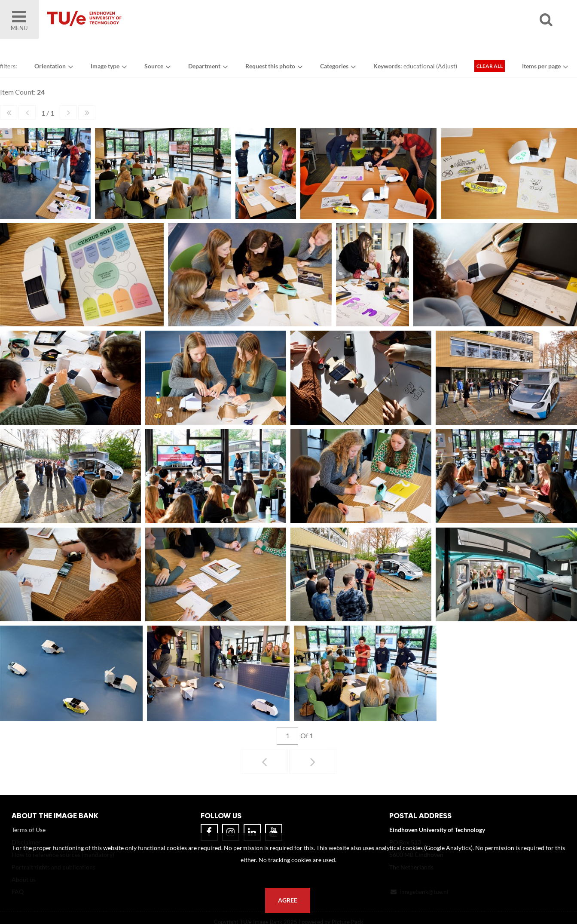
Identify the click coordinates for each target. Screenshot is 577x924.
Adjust (447, 66)
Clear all (490, 66)
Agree (288, 900)
